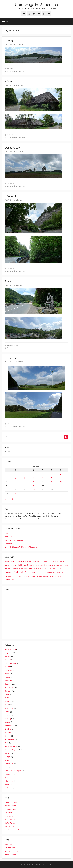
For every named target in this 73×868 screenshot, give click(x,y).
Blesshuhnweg (10, 806)
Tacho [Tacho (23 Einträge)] (20, 577)
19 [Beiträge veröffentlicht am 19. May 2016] (34, 486)
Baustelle (10, 69)
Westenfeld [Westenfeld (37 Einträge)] (59, 576)
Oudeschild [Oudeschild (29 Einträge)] (26, 568)
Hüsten (9, 81)
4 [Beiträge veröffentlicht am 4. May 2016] (24, 478)
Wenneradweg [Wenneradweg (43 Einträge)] (50, 576)
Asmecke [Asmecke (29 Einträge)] (33, 561)
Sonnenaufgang (11, 746)
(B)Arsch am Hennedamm (14, 533)
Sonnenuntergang (11, 750)
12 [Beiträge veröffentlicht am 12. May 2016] (33, 482)
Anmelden (9, 844)
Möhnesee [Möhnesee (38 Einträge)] (19, 568)
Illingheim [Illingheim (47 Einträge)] (14, 565)
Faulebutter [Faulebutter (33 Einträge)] (51, 561)
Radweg (8, 719)
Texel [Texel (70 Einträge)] (24, 576)
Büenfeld (8, 537)
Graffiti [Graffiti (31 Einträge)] (57, 561)
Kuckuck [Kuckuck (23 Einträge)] (35, 565)
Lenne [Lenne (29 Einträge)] (54, 565)
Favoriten (8, 681)
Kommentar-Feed (11, 851)
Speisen (8, 753)
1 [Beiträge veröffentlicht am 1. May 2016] (61, 474)
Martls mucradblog (12, 819)
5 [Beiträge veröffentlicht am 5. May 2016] (33, 478)
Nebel (7, 712)
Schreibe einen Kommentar (16, 71)
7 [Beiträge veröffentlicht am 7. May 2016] (51, 478)
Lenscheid (11, 358)
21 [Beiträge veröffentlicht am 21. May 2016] (52, 486)
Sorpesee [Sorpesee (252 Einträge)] (31, 572)
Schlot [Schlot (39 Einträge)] (57, 568)
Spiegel (7, 757)
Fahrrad (8, 677)
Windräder (9, 784)
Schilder (8, 732)
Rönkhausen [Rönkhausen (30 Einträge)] (48, 568)
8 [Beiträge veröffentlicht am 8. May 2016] (61, 478)
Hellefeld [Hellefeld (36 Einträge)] (8, 565)
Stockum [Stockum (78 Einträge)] (8, 576)
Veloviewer (9, 774)
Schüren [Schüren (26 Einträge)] (11, 573)
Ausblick (8, 656)
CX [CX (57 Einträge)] (43, 561)
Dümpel (9, 41)
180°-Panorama (10, 649)
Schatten (8, 729)
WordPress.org (10, 855)
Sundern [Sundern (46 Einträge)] (15, 576)
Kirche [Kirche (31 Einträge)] (31, 565)
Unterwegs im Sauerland (36, 5)
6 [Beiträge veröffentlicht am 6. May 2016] (42, 478)
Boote (7, 674)
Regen (7, 722)
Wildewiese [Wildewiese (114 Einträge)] (10, 580)
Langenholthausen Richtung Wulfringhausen (21, 547)
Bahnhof (8, 660)
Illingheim (8, 544)
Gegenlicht (9, 687)
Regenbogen (10, 726)
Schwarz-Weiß (10, 739)
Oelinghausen (13, 148)
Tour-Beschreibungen (13, 771)
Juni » (12, 499)
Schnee (7, 736)
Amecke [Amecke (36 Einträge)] (27, 561)
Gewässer (8, 691)
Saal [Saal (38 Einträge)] (54, 568)
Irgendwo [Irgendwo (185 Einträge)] (23, 565)
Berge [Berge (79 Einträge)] (39, 561)
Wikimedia (9, 781)
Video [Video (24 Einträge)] (28, 576)
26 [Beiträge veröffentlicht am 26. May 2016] (34, 489)
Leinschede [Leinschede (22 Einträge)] (49, 565)
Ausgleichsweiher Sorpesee (15, 540)
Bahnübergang (10, 663)
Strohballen (9, 764)
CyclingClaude (10, 809)
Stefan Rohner (10, 823)
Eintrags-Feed (10, 848)
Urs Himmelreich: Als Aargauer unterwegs (20, 830)
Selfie (7, 743)
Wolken (8, 788)
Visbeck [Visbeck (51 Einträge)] (32, 576)
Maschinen (9, 708)
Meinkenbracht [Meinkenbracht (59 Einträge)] (10, 568)
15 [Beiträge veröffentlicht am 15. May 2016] (61, 482)
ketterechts (9, 816)
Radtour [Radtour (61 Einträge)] (33, 568)
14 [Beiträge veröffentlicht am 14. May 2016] (52, 482)
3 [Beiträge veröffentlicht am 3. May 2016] (15, 478)
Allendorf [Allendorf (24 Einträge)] (7, 562)
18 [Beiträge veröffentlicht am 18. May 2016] (25, 486)
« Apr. (7, 499)
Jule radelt (9, 813)
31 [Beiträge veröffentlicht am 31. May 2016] (16, 493)
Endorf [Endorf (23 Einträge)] (46, 562)
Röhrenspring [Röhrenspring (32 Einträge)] (40, 568)
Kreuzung (8, 701)
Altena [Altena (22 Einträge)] (11, 562)
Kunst (16, 345)
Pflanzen (8, 715)
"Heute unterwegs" (12, 802)
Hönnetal (10, 196)
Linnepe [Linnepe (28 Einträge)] (66, 565)
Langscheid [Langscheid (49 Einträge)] (41, 565)
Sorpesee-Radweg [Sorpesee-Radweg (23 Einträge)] (41, 573)
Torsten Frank (10, 826)
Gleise (7, 694)
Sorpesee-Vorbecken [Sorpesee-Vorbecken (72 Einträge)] (55, 573)
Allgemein (11, 184)
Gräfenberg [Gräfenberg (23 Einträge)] (62, 562)
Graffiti (7, 698)
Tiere (7, 767)
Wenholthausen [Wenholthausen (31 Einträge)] (40, 576)
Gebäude (10, 135)
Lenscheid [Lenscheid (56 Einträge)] (60, 565)
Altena (9, 281)
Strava (7, 760)
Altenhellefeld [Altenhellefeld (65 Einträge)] (19, 561)
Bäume (7, 667)
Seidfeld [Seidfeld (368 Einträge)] (19, 572)
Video (7, 777)
